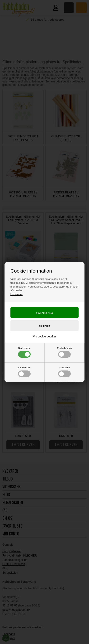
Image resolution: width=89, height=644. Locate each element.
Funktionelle (24, 372)
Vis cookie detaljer (44, 336)
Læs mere (16, 294)
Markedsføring (64, 352)
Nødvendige (24, 352)
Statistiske (64, 372)
